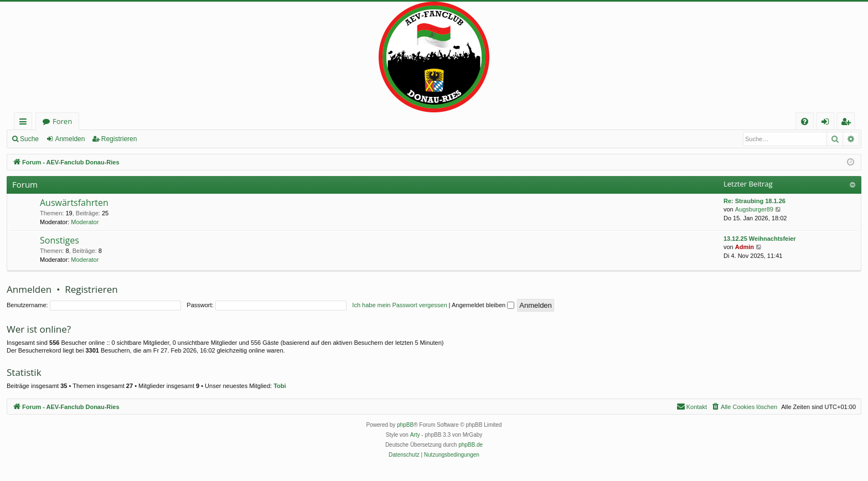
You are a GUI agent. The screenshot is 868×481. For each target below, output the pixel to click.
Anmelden (70, 139)
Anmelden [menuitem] (828, 123)
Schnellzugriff (25, 123)
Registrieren (119, 139)
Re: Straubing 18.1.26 (755, 201)
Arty (415, 435)
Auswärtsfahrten (74, 203)
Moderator (85, 222)
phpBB (405, 425)
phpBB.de (471, 445)
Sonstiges (60, 240)
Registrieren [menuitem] (848, 123)
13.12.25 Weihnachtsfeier (760, 239)
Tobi (280, 386)
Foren (62, 121)
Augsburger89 (754, 209)
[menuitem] (805, 121)
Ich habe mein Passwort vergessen (399, 305)
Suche (29, 139)
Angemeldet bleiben (483, 305)
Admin (745, 247)
